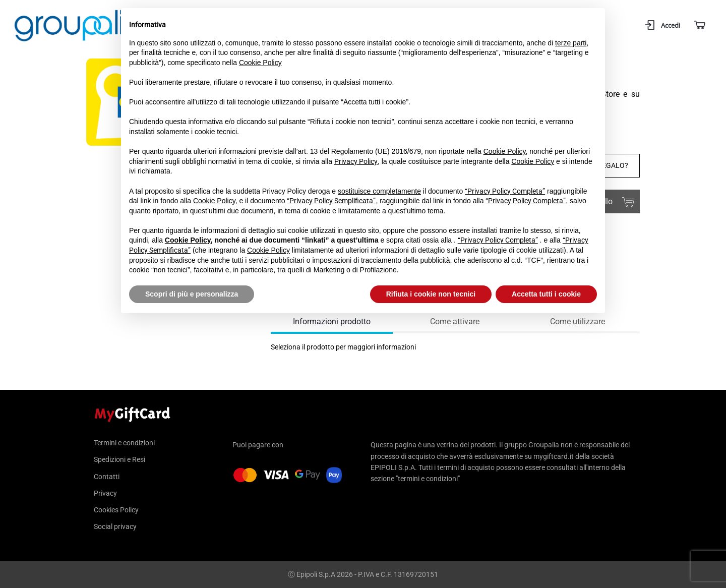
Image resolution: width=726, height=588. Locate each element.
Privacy (105, 493)
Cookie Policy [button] (260, 63)
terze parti (571, 43)
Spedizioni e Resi (119, 459)
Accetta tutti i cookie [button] (546, 294)
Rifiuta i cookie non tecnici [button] (431, 294)
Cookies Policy (116, 510)
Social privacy (115, 526)
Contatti (107, 477)
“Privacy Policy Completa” (505, 191)
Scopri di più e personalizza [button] (192, 294)
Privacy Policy (356, 161)
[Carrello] (699, 25)
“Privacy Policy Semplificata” (331, 201)
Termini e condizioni (124, 443)
